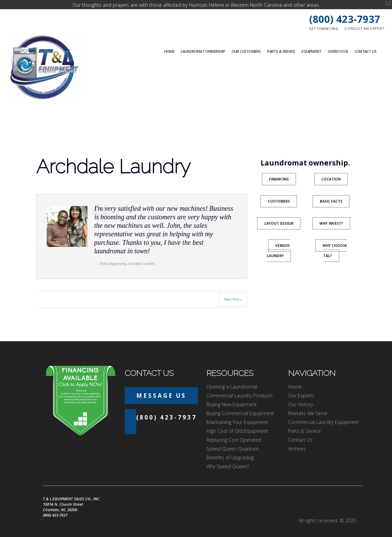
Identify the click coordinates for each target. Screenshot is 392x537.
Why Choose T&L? (335, 241)
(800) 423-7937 (345, 10)
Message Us (161, 386)
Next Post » (233, 290)
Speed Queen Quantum (233, 439)
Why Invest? (331, 214)
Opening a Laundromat (232, 377)
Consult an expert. (365, 19)
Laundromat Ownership (203, 42)
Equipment (311, 42)
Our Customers (246, 42)
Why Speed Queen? (228, 457)
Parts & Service (281, 42)
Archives (297, 439)
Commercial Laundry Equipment (324, 413)
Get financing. (324, 19)
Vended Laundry (278, 241)
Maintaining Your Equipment (237, 413)
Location (331, 170)
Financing (279, 170)
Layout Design (279, 214)
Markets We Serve (308, 404)
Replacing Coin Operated (234, 431)
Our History (301, 395)
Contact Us (365, 42)
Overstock (338, 42)
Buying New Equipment (232, 395)
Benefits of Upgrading (230, 448)
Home (169, 42)
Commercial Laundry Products (240, 386)
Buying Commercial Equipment (240, 404)
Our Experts (301, 386)
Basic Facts (331, 192)
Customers (279, 192)
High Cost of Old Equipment (237, 422)
